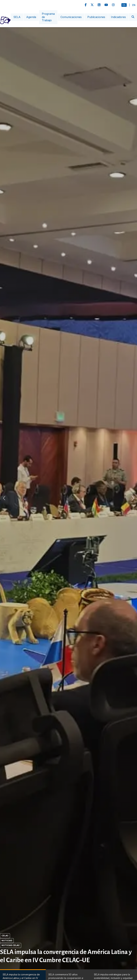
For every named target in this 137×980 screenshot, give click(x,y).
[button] (133, 498)
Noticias (7, 940)
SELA (17, 17)
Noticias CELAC (11, 945)
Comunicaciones (71, 17)
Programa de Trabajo (48, 17)
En (134, 5)
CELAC (5, 936)
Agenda (31, 17)
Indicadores (118, 17)
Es (124, 5)
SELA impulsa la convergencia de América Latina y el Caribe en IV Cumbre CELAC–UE (66, 956)
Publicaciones (96, 17)
